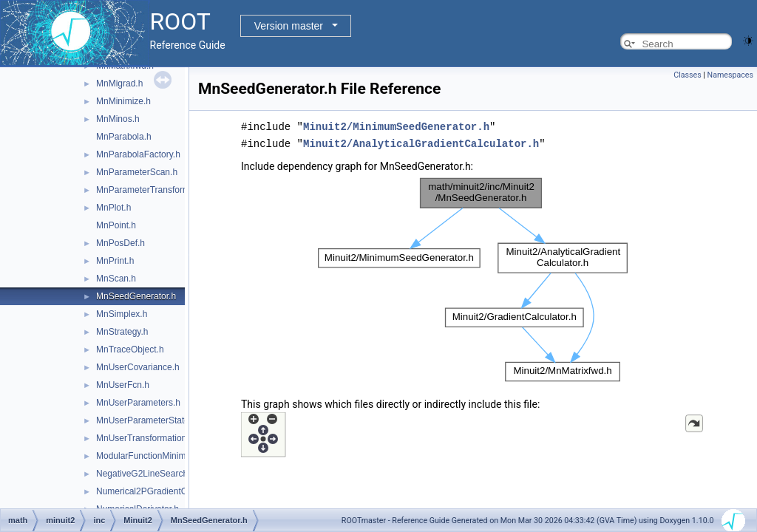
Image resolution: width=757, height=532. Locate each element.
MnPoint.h (116, 225)
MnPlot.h (113, 208)
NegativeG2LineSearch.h (146, 474)
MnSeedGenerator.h (136, 296)
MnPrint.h (115, 261)
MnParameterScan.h (137, 172)
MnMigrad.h (119, 83)
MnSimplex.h (122, 314)
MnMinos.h (118, 119)
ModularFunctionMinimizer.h (152, 456)
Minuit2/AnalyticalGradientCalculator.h (421, 142)
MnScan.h (116, 279)
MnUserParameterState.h (146, 420)
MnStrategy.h (122, 332)
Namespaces (730, 75)
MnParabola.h (124, 137)
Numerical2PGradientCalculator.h (162, 491)
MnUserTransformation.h (145, 438)
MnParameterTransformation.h (156, 190)
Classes (687, 75)
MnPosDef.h (120, 243)
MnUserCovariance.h (138, 367)
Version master (289, 26)
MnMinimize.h (123, 101)
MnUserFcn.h (123, 385)
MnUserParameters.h (138, 403)
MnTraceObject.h (130, 349)
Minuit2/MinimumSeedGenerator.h (396, 126)
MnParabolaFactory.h (138, 154)
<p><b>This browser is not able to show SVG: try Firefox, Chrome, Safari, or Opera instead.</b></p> (473, 279)
